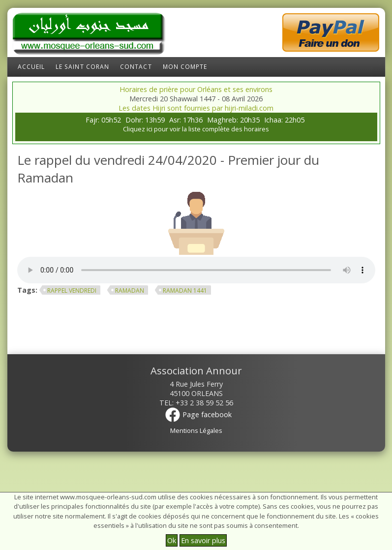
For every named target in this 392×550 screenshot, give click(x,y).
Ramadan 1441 (185, 290)
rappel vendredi (72, 290)
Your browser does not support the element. (196, 270)
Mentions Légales (196, 430)
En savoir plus (203, 540)
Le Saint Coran (82, 67)
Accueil (31, 67)
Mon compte (185, 67)
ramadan (130, 290)
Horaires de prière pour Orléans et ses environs (196, 89)
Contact (136, 67)
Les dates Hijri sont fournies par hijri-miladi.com (196, 108)
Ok (172, 540)
